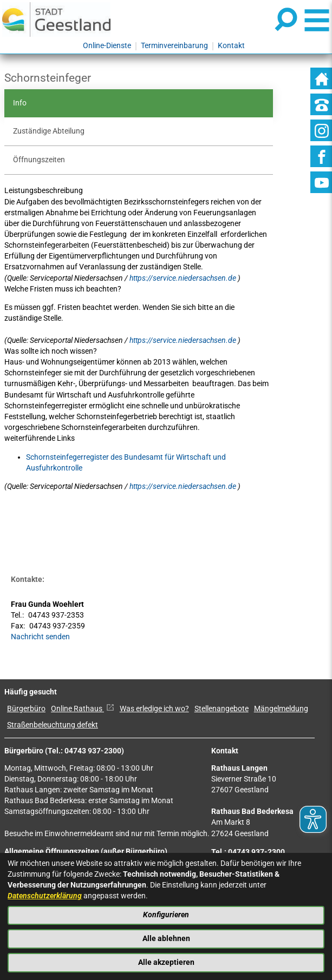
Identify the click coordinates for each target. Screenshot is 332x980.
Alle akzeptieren (166, 962)
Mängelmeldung (281, 709)
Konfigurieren (166, 915)
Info (20, 103)
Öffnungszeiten (39, 160)
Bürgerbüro (26, 709)
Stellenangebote (222, 709)
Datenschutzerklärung (45, 896)
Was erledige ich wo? (154, 709)
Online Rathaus (83, 709)
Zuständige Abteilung (49, 131)
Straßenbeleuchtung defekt (53, 725)
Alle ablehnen (166, 939)
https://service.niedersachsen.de (184, 278)
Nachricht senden (40, 637)
